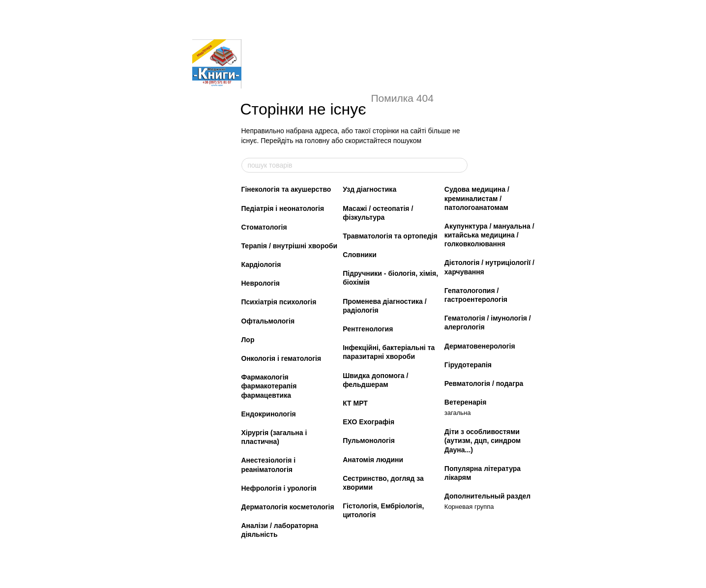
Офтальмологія (268, 321)
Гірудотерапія (468, 365)
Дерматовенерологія (480, 346)
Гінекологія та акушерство (286, 189)
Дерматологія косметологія (288, 507)
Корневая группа (469, 507)
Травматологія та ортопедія (390, 236)
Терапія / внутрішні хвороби (290, 246)
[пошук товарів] (460, 165)
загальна (458, 413)
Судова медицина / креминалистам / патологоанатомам (477, 198)
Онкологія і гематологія (281, 358)
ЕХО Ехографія (368, 422)
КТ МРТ (355, 403)
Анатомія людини (373, 460)
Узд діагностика (369, 189)
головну (317, 141)
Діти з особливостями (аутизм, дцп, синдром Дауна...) (483, 441)
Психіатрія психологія (279, 302)
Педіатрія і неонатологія (283, 208)
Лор (248, 340)
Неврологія (261, 283)
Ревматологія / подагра (484, 383)
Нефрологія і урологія (279, 488)
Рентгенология (368, 329)
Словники (360, 255)
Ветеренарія (466, 402)
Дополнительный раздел (487, 496)
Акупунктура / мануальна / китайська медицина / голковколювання (489, 235)
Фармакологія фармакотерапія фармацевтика (269, 386)
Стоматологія (264, 227)
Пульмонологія (369, 441)
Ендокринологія (269, 414)
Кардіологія (261, 265)
